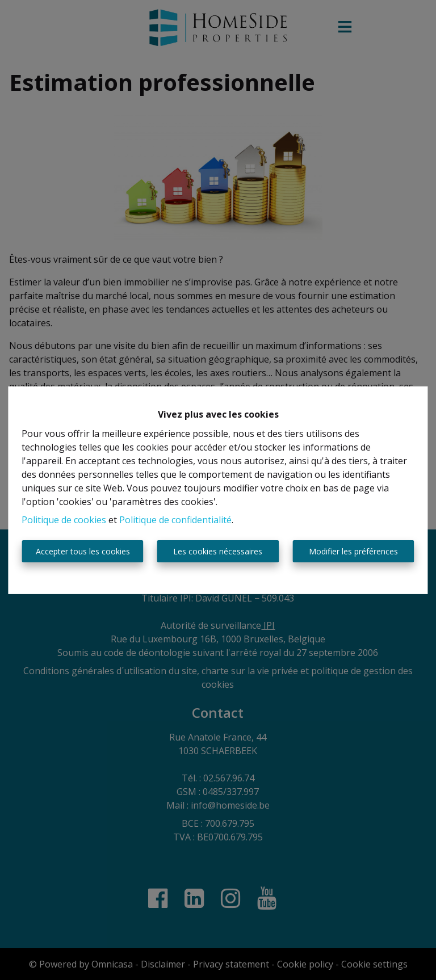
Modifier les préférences (353, 551)
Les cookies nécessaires (218, 551)
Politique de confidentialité (175, 520)
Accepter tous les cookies (83, 551)
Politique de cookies (64, 520)
